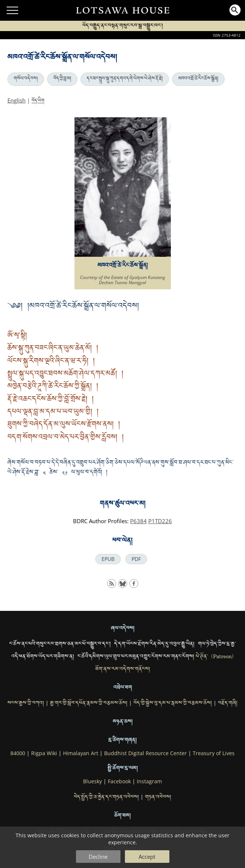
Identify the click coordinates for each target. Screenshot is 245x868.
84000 (18, 753)
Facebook (119, 781)
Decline (98, 857)
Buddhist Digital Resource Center (145, 753)
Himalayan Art (81, 753)
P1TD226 (160, 521)
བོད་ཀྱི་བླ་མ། (62, 79)
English (16, 100)
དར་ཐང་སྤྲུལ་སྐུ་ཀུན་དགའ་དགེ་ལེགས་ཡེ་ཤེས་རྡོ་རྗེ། (125, 79)
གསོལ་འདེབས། (26, 79)
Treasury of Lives (214, 753)
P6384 (138, 521)
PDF (136, 559)
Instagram (149, 781)
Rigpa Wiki (44, 753)
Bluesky (92, 781)
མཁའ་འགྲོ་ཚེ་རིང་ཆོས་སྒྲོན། (198, 79)
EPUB (108, 559)
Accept (147, 857)
